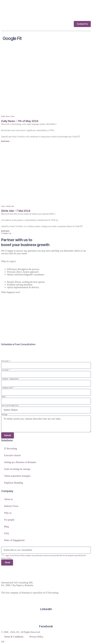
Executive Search (12, 455)
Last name (5, 370)
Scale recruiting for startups (17, 469)
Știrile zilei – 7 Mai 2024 (16, 211)
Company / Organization (10, 379)
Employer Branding (14, 483)
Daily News (5, 116)
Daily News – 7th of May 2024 (20, 121)
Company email (7, 388)
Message (4, 414)
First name (5, 361)
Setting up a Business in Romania (20, 462)
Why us (8, 513)
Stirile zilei (10, 206)
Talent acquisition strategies (17, 476)
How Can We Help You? (10, 406)
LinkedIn (46, 609)
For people (9, 520)
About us (8, 499)
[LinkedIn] (46, 600)
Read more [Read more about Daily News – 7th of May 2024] (5, 141)
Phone (3, 397)
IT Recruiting (11, 449)
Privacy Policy (36, 637)
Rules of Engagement (14, 540)
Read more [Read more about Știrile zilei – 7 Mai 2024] (5, 231)
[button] (46, 31)
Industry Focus (11, 506)
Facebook (46, 626)
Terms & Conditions (14, 637)
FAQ (6, 533)
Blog (6, 527)
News (13, 116)
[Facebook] (46, 617)
